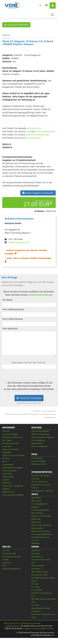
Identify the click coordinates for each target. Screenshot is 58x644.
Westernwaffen (8, 477)
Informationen (34, 128)
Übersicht (6, 431)
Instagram (27, 628)
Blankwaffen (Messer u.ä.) (12, 437)
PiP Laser (35, 584)
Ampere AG (36, 550)
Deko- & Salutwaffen (10, 449)
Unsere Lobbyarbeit (39, 482)
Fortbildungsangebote (40, 510)
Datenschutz (27, 623)
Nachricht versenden (29, 398)
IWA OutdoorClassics (40, 572)
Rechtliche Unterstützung (41, 593)
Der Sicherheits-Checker (41, 560)
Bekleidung (7, 483)
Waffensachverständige (41, 531)
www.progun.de (12, 626)
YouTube (50, 628)
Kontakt (5, 560)
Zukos (34, 617)
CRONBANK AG (37, 556)
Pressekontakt (37, 458)
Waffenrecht (36, 522)
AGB (28, 131)
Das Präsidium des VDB (12, 556)
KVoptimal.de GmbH (39, 575)
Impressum (7, 563)
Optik (5, 461)
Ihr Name (7, 300)
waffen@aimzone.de (19, 242)
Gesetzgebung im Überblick (42, 491)
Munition (6, 458)
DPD (33, 602)
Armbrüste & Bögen (10, 434)
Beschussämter (37, 528)
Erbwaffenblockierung (40, 537)
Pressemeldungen (38, 461)
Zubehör (6, 480)
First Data (35, 605)
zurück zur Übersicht (16, 25)
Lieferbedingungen (45, 131)
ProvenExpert (37, 590)
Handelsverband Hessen (41, 608)
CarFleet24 (36, 553)
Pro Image (35, 587)
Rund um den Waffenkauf (42, 525)
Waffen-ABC (36, 519)
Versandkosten (33, 138)
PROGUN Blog (37, 513)
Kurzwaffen (7, 446)
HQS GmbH (36, 569)
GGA (33, 563)
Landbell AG (36, 611)
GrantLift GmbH (38, 566)
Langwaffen (7, 452)
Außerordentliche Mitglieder (43, 437)
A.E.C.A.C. (35, 540)
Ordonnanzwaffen (10, 471)
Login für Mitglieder (39, 446)
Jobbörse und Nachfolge (41, 516)
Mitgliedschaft (37, 443)
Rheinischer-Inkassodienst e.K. (43, 614)
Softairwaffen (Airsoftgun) (13, 468)
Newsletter (36, 543)
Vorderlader (7, 474)
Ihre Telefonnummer (13, 309)
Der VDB (6, 550)
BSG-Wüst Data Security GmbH (44, 599)
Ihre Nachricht (10, 328)
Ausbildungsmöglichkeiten (42, 534)
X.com (34, 628)
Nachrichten (36, 498)
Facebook (41, 628)
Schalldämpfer (8, 464)
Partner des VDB (9, 553)
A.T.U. (34, 596)
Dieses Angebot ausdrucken (38, 193)
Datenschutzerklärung (37, 135)
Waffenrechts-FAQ (39, 464)
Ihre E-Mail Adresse (13, 319)
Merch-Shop (36, 501)
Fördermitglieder (38, 440)
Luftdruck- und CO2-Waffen (13, 455)
